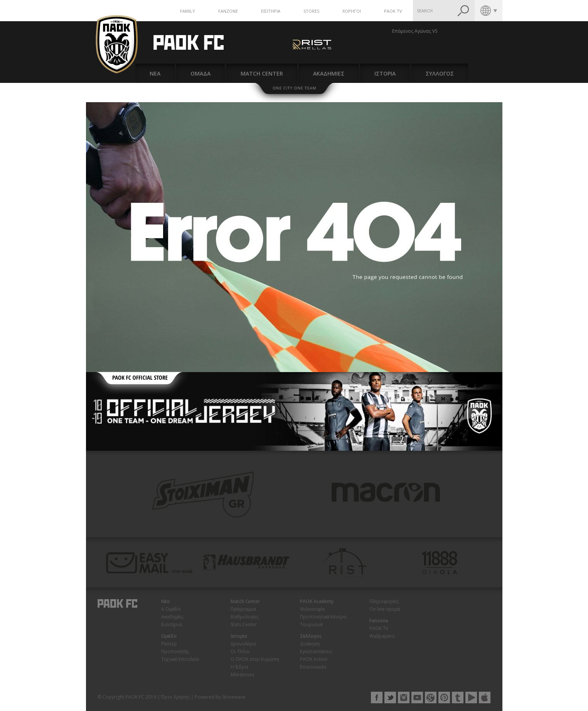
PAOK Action (314, 659)
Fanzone (379, 621)
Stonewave (234, 697)
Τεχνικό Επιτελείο (180, 659)
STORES (311, 11)
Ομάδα (169, 636)
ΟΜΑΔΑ (200, 73)
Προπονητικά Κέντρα (323, 617)
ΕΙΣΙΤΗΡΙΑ (271, 11)
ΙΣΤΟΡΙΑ (385, 73)
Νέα (165, 601)
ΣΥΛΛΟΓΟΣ (440, 73)
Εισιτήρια (172, 624)
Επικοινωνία (313, 667)
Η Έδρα (239, 667)
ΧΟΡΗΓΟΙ (352, 11)
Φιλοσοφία (313, 609)
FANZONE (228, 11)
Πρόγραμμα (243, 609)
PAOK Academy (317, 601)
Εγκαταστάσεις (316, 651)
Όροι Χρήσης (176, 697)
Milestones (242, 675)
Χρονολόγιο (244, 644)
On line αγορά (385, 609)
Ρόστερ (169, 644)
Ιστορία (239, 636)
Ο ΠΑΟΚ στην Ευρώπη (255, 659)
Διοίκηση (310, 644)
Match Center (245, 601)
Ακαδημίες (173, 617)
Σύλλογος (311, 636)
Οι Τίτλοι (240, 651)
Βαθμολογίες (245, 617)
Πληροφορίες (384, 601)
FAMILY (188, 11)
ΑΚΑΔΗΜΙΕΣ (329, 73)
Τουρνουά (312, 624)
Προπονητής (175, 651)
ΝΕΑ (155, 73)
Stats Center (244, 624)
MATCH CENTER (262, 73)
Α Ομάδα (171, 609)
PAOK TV (393, 11)
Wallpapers (382, 636)
